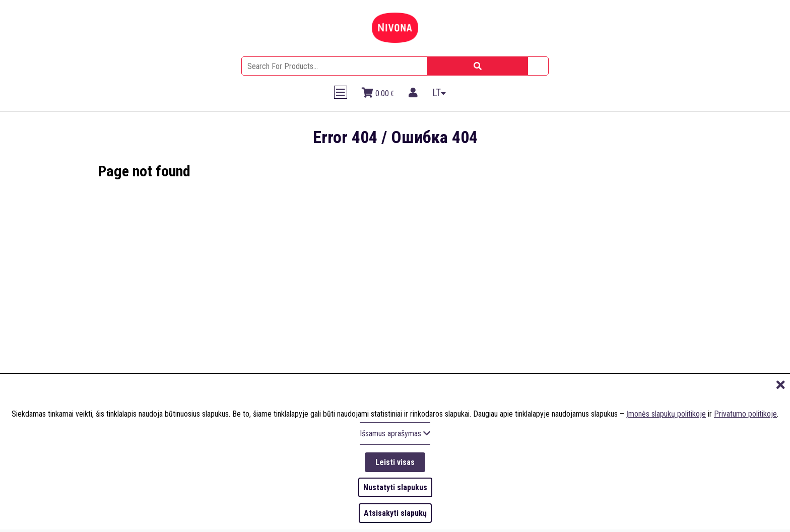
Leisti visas (395, 461)
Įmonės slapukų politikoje (666, 412)
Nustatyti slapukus (395, 487)
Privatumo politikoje (745, 412)
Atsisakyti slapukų (395, 513)
